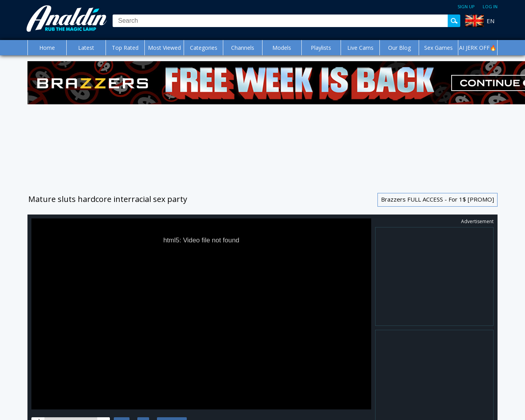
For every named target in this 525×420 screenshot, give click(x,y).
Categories (204, 48)
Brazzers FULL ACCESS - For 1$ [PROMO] (437, 199)
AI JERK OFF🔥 (478, 48)
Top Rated (125, 48)
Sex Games (438, 48)
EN (490, 21)
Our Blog (399, 48)
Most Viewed (164, 48)
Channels (243, 48)
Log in (490, 6)
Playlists (321, 48)
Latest (86, 48)
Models (282, 48)
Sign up (466, 6)
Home (47, 48)
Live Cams (360, 48)
